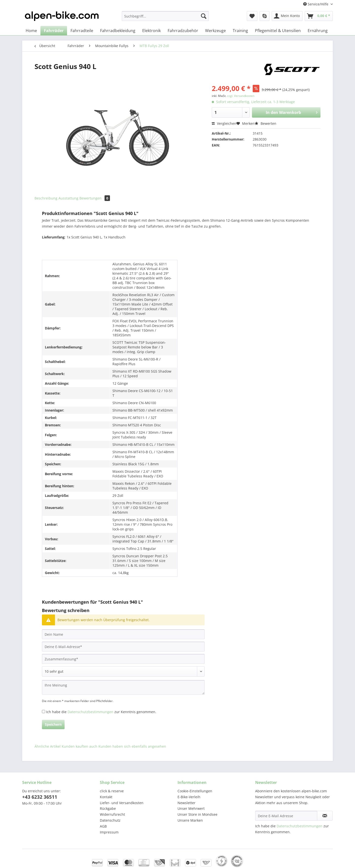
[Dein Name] (123, 634)
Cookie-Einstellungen (195, 791)
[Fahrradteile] (82, 31)
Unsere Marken (190, 820)
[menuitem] (165, 18)
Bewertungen (95, 198)
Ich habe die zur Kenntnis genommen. (101, 712)
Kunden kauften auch (80, 746)
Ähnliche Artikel (48, 746)
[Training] (240, 31)
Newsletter (186, 803)
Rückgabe (108, 808)
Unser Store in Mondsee (197, 814)
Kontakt (106, 797)
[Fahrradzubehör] (183, 31)
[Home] (31, 31)
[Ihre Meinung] (123, 687)
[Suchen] (204, 16)
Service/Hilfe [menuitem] (316, 4)
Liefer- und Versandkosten (122, 803)
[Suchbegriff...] (165, 16)
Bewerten (266, 123)
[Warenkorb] (319, 16)
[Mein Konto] (287, 16)
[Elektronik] (151, 31)
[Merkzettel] (252, 16)
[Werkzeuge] (215, 31)
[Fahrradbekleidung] (118, 31)
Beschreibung (46, 198)
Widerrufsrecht (112, 814)
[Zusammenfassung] (123, 659)
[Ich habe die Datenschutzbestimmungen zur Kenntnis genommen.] (44, 712)
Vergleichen (224, 123)
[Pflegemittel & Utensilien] (278, 31)
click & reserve (112, 791)
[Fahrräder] (54, 31)
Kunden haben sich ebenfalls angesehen (132, 746)
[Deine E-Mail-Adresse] (123, 647)
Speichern (53, 724)
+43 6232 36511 (40, 797)
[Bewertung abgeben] (123, 671)
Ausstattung (68, 198)
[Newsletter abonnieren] (325, 816)
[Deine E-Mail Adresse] (286, 816)
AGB (103, 826)
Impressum (109, 832)
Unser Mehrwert (191, 808)
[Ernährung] (318, 31)
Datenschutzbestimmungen (90, 712)
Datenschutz (110, 820)
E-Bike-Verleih (189, 797)
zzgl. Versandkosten (241, 96)
